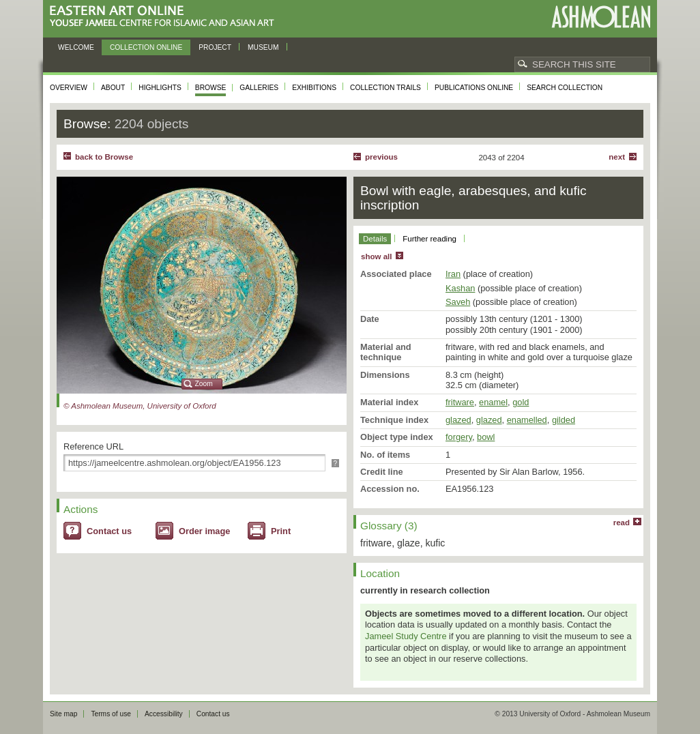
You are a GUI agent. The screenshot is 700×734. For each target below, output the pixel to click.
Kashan (460, 288)
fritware (460, 402)
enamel (493, 402)
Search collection (565, 88)
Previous (381, 157)
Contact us (109, 531)
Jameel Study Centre (406, 636)
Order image (204, 531)
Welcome (76, 47)
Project (215, 47)
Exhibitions (314, 88)
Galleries (259, 88)
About (113, 88)
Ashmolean (601, 17)
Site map (63, 714)
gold (521, 402)
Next (617, 157)
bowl (486, 437)
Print (281, 531)
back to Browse (104, 157)
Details (375, 239)
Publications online (474, 88)
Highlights (160, 88)
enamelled (527, 420)
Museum (263, 47)
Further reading (429, 239)
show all (376, 256)
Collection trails (385, 88)
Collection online (146, 47)
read (622, 523)
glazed (458, 420)
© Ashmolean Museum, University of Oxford (140, 406)
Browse (211, 88)
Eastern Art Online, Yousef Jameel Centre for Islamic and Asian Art (165, 17)
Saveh (458, 302)
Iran (453, 274)
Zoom (204, 384)
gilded (564, 420)
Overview (69, 88)
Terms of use (111, 714)
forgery (459, 437)
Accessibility (164, 714)
